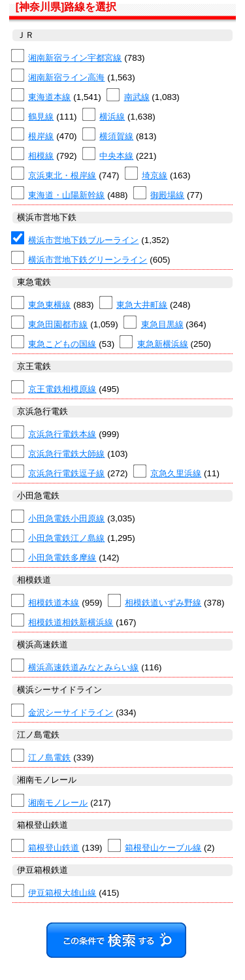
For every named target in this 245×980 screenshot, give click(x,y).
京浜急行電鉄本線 (62, 434)
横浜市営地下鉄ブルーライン (83, 240)
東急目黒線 (162, 324)
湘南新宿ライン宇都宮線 (75, 58)
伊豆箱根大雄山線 (62, 893)
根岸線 (41, 136)
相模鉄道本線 (54, 603)
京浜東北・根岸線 (62, 175)
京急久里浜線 (176, 473)
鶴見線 (41, 117)
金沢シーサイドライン (71, 712)
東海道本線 (49, 97)
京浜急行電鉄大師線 (66, 454)
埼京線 (155, 175)
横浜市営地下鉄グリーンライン (88, 260)
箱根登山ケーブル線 (163, 848)
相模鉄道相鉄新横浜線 (71, 622)
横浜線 (112, 117)
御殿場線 (167, 195)
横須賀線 (116, 136)
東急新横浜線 (163, 344)
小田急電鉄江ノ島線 (66, 538)
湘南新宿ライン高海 (66, 77)
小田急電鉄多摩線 (62, 558)
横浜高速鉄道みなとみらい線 (83, 667)
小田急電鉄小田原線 (66, 518)
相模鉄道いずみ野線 (163, 603)
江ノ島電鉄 (49, 758)
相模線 (41, 156)
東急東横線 (49, 305)
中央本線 (116, 156)
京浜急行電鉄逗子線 (66, 473)
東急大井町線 (142, 305)
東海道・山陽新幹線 (66, 195)
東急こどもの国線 (62, 344)
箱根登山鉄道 (54, 848)
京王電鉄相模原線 (62, 389)
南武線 (137, 97)
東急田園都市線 (58, 324)
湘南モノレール (58, 803)
